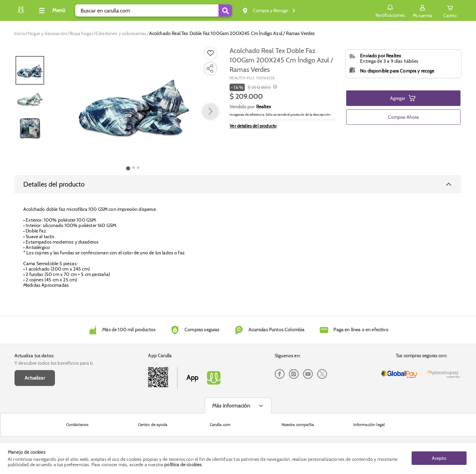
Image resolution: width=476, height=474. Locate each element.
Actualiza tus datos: (34, 362)
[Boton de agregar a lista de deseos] (211, 53)
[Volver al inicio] (21, 12)
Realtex (264, 107)
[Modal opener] (274, 87)
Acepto (439, 458)
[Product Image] (133, 105)
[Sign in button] (422, 10)
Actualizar (35, 384)
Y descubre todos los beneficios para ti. (54, 369)
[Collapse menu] (51, 10)
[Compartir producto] (210, 68)
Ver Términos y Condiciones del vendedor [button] (399, 167)
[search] (154, 10)
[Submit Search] (225, 10)
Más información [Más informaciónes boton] (231, 412)
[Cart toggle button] (450, 10)
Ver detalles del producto (253, 126)
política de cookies (183, 465)
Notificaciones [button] (390, 10)
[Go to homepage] (20, 33)
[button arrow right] (210, 112)
